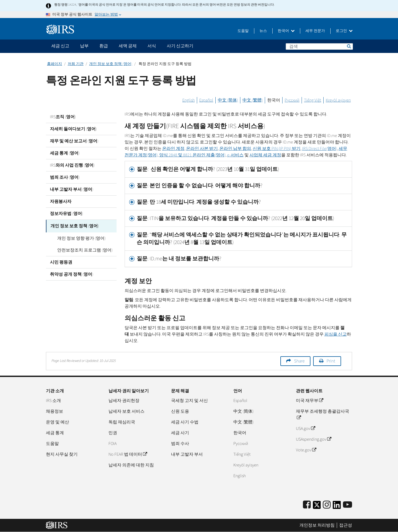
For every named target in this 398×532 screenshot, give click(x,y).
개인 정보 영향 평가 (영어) (78, 238)
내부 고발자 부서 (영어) (72, 189)
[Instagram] (327, 505)
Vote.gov (306, 450)
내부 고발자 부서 (187, 454)
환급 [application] (104, 46)
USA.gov (305, 429)
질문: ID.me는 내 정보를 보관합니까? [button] (179, 259)
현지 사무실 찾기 (62, 454)
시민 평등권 (61, 261)
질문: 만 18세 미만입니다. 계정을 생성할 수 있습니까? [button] (199, 202)
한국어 (286, 31)
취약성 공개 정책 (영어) (72, 274)
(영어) (320, 149)
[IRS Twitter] (317, 507)
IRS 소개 (53, 401)
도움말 (243, 31)
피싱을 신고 (336, 334)
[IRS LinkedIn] (337, 507)
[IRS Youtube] (348, 505)
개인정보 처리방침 (317, 525)
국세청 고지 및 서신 (189, 401)
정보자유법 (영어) (66, 214)
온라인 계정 (173, 149)
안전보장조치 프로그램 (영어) (82, 249)
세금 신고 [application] (60, 46)
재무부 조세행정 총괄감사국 (323, 415)
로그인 (344, 31)
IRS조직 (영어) (63, 117)
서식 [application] (152, 46)
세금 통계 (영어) (65, 153)
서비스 (235, 155)
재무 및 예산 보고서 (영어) (74, 141)
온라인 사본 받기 (202, 149)
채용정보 (55, 411)
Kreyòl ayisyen (338, 100)
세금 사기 (180, 433)
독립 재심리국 (122, 422)
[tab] (238, 169)
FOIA (113, 444)
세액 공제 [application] (128, 46)
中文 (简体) (228, 100)
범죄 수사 (180, 444)
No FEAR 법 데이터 (128, 454)
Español (206, 100)
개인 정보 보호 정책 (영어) (111, 64)
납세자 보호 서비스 (126, 411)
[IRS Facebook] (307, 505)
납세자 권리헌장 (124, 401)
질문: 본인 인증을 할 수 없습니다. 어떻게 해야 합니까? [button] (200, 186)
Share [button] (299, 361)
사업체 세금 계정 (265, 155)
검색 (349, 46)
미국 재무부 (310, 401)
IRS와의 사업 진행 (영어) (72, 165)
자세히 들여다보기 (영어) (73, 129)
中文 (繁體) (253, 100)
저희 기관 (76, 64)
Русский (292, 100)
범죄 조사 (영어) (65, 177)
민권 (113, 433)
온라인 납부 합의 (235, 149)
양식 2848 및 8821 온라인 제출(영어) (192, 155)
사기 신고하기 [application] (180, 46)
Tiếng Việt (313, 100)
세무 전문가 (315, 31)
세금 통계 (55, 433)
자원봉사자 (61, 202)
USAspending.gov (314, 439)
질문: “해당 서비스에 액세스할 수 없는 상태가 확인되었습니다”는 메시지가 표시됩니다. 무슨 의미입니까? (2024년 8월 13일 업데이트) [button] (242, 239)
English (189, 100)
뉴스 (263, 31)
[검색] (319, 46)
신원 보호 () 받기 (277, 149)
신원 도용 (180, 411)
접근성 (346, 525)
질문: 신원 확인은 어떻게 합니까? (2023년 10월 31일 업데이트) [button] (208, 169)
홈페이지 (55, 64)
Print (331, 361)
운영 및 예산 (57, 422)
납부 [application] (84, 46)
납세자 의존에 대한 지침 (131, 465)
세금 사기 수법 (185, 422)
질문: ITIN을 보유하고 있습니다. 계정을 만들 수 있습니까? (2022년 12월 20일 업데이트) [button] (235, 218)
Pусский (241, 444)
